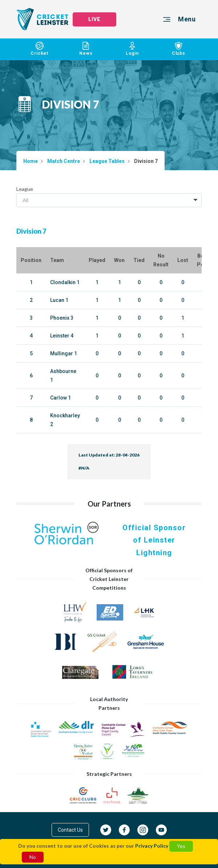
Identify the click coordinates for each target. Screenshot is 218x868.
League (25, 189)
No (33, 857)
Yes (181, 846)
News (86, 49)
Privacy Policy (152, 846)
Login (132, 49)
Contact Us (70, 830)
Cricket (40, 49)
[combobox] (109, 200)
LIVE (94, 19)
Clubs (179, 49)
